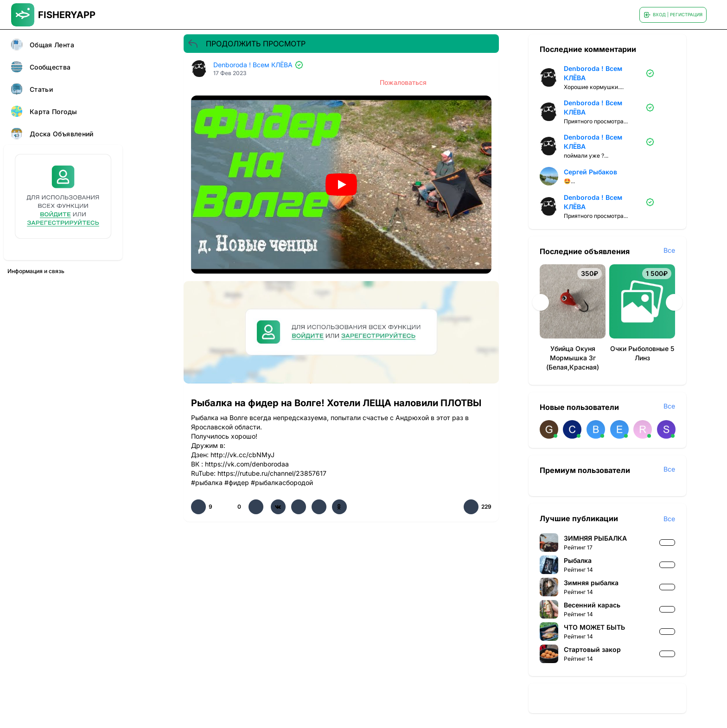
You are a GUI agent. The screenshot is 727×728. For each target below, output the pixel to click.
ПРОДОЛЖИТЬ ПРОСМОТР (246, 44)
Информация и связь (36, 271)
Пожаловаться (403, 82)
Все (669, 250)
